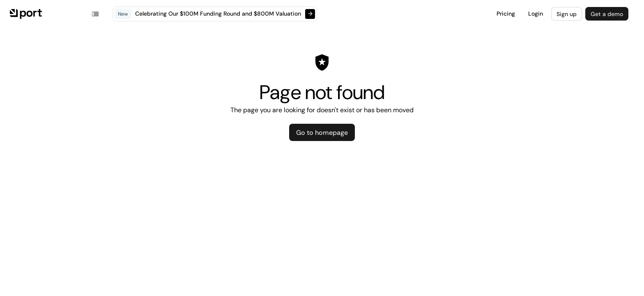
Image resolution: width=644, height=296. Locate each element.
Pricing (506, 14)
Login (536, 14)
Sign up (567, 14)
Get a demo (607, 14)
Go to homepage (322, 133)
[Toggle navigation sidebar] (95, 14)
